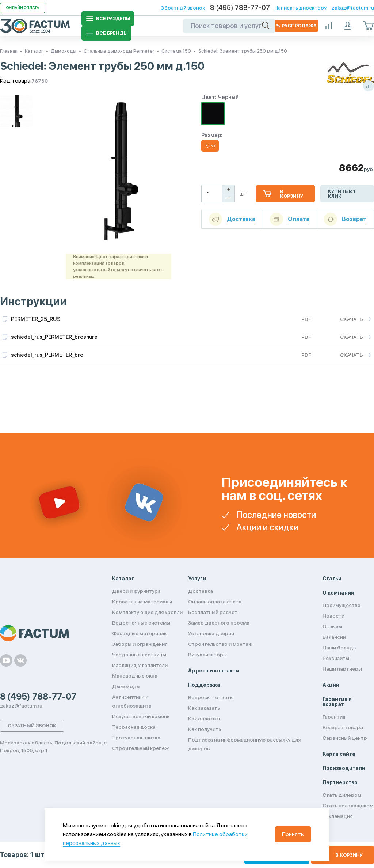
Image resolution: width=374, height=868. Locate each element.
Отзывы (332, 626)
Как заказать (204, 708)
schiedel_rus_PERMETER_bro (47, 355)
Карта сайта (339, 754)
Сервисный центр (345, 738)
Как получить (205, 729)
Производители (344, 768)
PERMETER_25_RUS (36, 319)
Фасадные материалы (140, 633)
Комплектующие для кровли (147, 612)
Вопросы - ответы (211, 697)
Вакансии (334, 637)
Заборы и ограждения (140, 644)
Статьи (332, 579)
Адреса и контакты (214, 671)
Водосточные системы (141, 623)
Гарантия (334, 717)
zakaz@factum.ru (353, 8)
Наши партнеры (342, 669)
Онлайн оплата (23, 8)
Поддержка (204, 685)
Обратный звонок (183, 8)
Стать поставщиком (348, 806)
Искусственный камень (141, 716)
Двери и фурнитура (136, 591)
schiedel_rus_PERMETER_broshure (54, 337)
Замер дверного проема (219, 623)
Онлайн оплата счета (215, 602)
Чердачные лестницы (139, 655)
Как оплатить (205, 719)
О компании (338, 593)
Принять (293, 834)
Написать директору (300, 8)
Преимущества (341, 605)
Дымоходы (126, 686)
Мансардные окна (135, 676)
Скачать (352, 319)
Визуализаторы (207, 655)
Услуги (197, 579)
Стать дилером (342, 795)
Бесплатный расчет (213, 612)
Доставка (201, 591)
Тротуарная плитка (136, 738)
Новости (333, 616)
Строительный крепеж (140, 748)
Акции (331, 685)
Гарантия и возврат (337, 702)
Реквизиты (336, 658)
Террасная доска (134, 727)
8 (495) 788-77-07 (240, 8)
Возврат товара (343, 727)
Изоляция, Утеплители (140, 665)
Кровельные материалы (142, 602)
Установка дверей (211, 633)
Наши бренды (340, 648)
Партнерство (340, 782)
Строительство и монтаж (220, 644)
